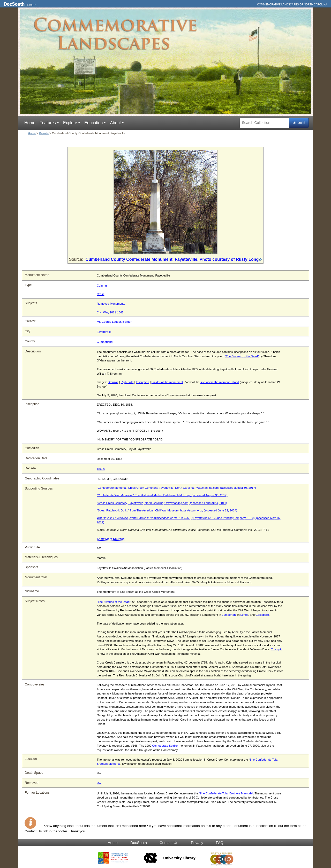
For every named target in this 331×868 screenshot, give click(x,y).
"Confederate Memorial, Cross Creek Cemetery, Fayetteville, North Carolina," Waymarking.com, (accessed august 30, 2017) (176, 488)
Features (48, 123)
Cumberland (105, 342)
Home (30, 5)
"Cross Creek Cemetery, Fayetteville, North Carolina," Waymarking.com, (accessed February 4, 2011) (162, 503)
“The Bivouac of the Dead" (242, 356)
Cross (100, 294)
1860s (101, 469)
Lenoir (244, 615)
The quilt (277, 649)
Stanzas (113, 382)
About (115, 123)
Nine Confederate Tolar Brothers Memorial (226, 793)
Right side (127, 382)
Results (44, 133)
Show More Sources (111, 539)
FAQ (220, 843)
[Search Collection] (264, 123)
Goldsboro (262, 615)
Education (93, 123)
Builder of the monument (167, 382)
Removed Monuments (111, 304)
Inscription (143, 382)
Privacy (197, 843)
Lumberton (229, 615)
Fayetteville (104, 332)
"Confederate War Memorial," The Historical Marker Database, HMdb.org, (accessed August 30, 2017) (162, 495)
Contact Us (169, 843)
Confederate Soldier (165, 746)
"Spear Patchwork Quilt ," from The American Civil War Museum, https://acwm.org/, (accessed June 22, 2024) (167, 510)
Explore (70, 123)
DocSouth (139, 843)
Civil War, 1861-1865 (110, 312)
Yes (99, 783)
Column (102, 286)
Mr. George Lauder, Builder (114, 322)
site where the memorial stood (220, 382)
